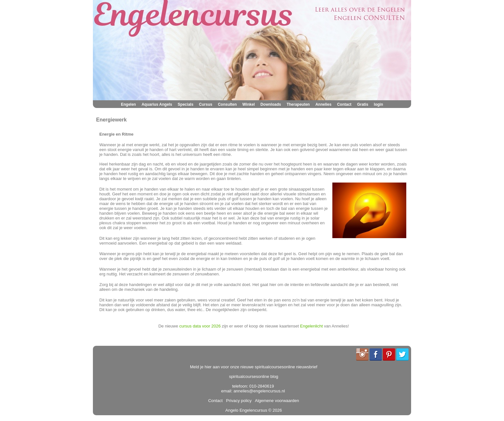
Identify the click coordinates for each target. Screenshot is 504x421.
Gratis (363, 104)
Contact (344, 104)
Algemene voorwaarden (276, 401)
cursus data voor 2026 (200, 326)
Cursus (206, 104)
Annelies (323, 104)
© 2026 (274, 410)
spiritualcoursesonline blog (253, 376)
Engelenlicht (312, 326)
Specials (186, 104)
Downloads (271, 104)
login (378, 104)
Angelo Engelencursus (246, 410)
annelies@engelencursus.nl (259, 391)
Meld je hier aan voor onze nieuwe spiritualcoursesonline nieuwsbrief (254, 367)
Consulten (227, 104)
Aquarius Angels (157, 104)
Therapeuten (298, 104)
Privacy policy (238, 401)
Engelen (128, 104)
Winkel (249, 104)
